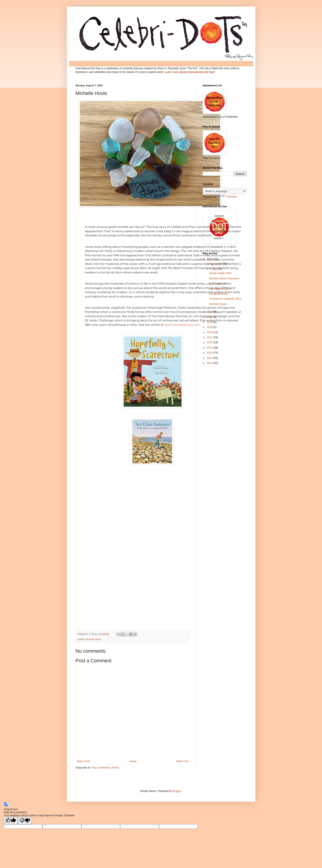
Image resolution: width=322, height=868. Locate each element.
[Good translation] (11, 821)
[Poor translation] (25, 821)
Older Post (182, 761)
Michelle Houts (93, 639)
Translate (227, 197)
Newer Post (84, 761)
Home (133, 761)
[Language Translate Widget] (225, 191)
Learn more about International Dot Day (189, 72)
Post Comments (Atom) (105, 768)
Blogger (177, 791)
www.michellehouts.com (182, 325)
